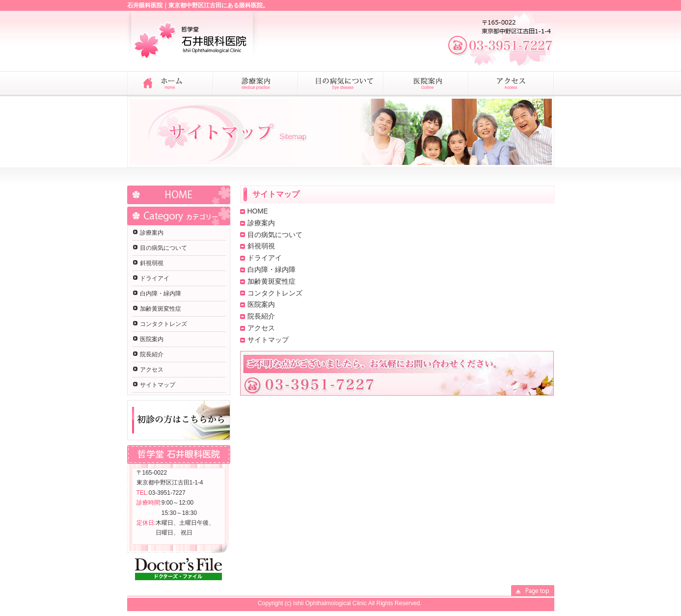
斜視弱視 (152, 263)
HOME (179, 195)
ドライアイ (155, 278)
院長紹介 (152, 354)
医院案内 (152, 339)
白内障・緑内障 (161, 294)
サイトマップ (158, 385)
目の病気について (163, 248)
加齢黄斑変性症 (161, 309)
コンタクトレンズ (163, 324)
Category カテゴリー (179, 216)
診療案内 (152, 233)
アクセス (152, 370)
